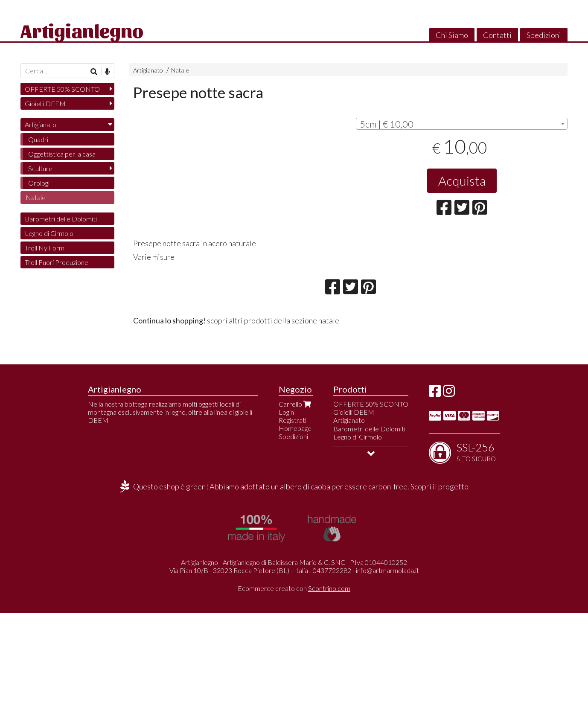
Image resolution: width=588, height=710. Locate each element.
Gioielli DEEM (45, 103)
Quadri (38, 139)
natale (329, 418)
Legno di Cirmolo (49, 233)
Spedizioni (544, 35)
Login (286, 509)
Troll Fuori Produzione (57, 262)
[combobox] (462, 124)
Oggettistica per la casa (62, 154)
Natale (180, 70)
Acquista (462, 180)
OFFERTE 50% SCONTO (62, 89)
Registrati (293, 517)
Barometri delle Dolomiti (61, 219)
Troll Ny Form (45, 248)
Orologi (39, 183)
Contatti (497, 35)
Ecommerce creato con (294, 685)
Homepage (295, 525)
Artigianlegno (82, 30)
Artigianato (148, 70)
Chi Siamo (452, 35)
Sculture (40, 168)
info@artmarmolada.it (387, 668)
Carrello (296, 501)
